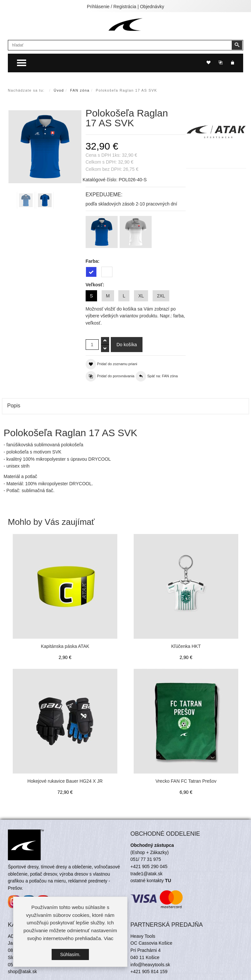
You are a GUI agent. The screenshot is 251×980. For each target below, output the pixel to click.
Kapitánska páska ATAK (65, 646)
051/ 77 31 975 (146, 859)
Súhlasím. (70, 954)
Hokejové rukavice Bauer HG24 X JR (65, 781)
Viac (109, 938)
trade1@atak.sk (146, 874)
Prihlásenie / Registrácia (112, 7)
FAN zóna (80, 90)
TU (168, 881)
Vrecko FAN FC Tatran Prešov (186, 781)
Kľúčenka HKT (186, 646)
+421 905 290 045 (149, 866)
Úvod (59, 90)
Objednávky (152, 7)
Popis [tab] (14, 406)
